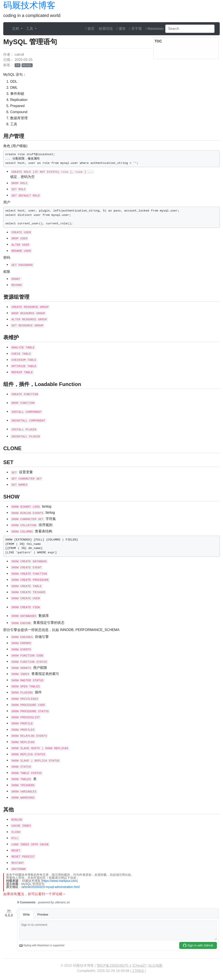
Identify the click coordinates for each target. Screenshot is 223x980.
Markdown (154, 29)
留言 (90, 29)
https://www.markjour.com (60, 881)
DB (18, 65)
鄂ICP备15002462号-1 (114, 966)
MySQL (27, 65)
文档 (16, 29)
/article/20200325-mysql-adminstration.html (51, 887)
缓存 (121, 29)
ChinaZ (139, 966)
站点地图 (155, 966)
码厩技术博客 (29, 5)
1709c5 (138, 971)
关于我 (135, 29)
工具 (30, 29)
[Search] (190, 29)
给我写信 (105, 29)
